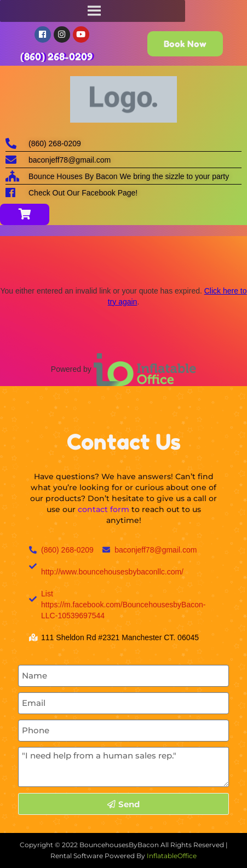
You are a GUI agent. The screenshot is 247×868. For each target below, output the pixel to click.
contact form (104, 509)
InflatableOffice (172, 856)
